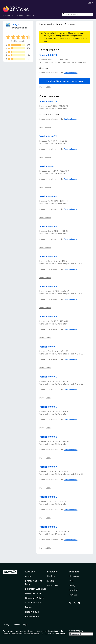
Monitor (73, 590)
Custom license (71, 73)
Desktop (52, 576)
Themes (20, 15)
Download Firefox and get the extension (65, 81)
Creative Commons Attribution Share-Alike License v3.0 (26, 634)
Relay (72, 585)
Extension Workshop (36, 589)
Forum (28, 607)
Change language (77, 631)
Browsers (74, 576)
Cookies (16, 625)
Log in (91, 3)
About (28, 576)
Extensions (8, 15)
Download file (45, 87)
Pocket (73, 595)
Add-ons (30, 572)
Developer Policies (35, 598)
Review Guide (32, 616)
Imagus (16, 24)
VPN (72, 581)
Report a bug (32, 612)
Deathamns (21, 28)
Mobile (51, 581)
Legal (26, 625)
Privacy (6, 625)
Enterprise (52, 585)
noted (26, 631)
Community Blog (34, 603)
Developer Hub (33, 593)
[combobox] (77, 14)
